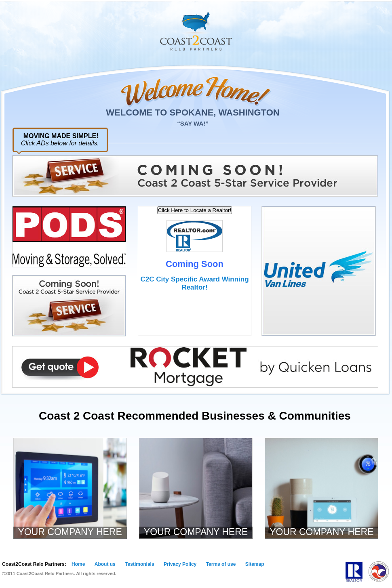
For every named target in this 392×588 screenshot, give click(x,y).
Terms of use (221, 564)
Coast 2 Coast (196, 31)
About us (105, 564)
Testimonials (139, 564)
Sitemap (255, 564)
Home (78, 564)
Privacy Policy (180, 564)
